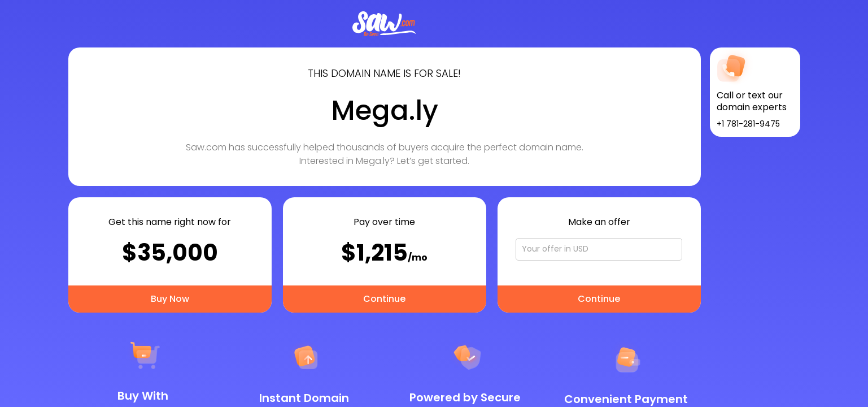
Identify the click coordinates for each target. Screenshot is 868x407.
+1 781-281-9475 (748, 124)
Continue (384, 299)
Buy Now (170, 299)
